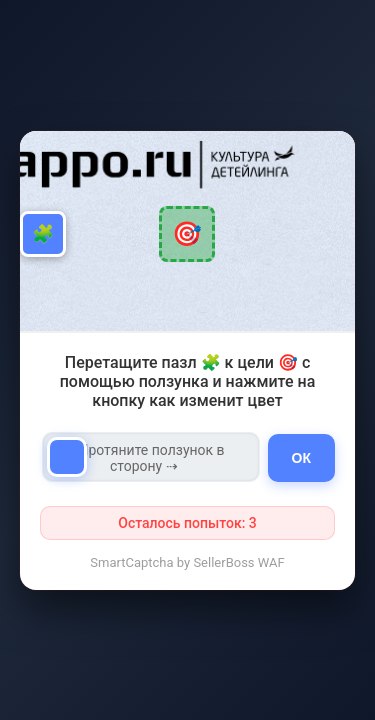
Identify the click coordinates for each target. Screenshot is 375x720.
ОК (301, 458)
